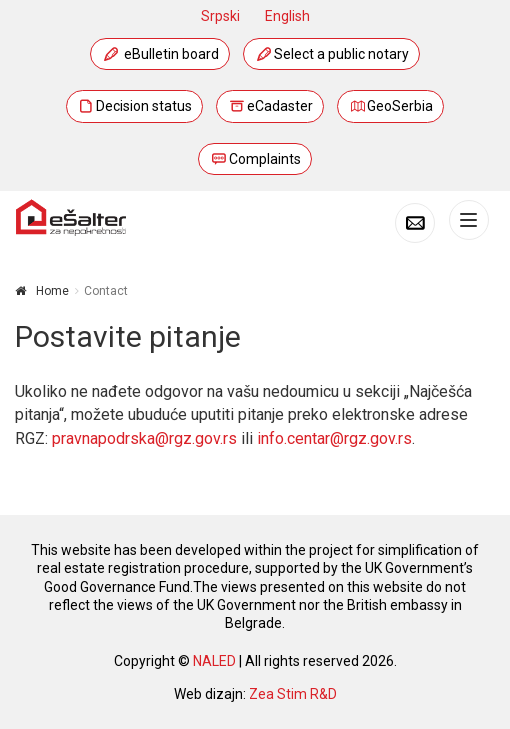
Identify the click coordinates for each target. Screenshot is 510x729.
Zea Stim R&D (293, 694)
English (287, 16)
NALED (214, 661)
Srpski (220, 16)
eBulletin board (160, 54)
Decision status (135, 106)
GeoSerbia (391, 106)
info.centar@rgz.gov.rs (334, 438)
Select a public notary (331, 54)
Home (52, 291)
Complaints (255, 159)
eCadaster (270, 106)
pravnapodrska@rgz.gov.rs (144, 438)
